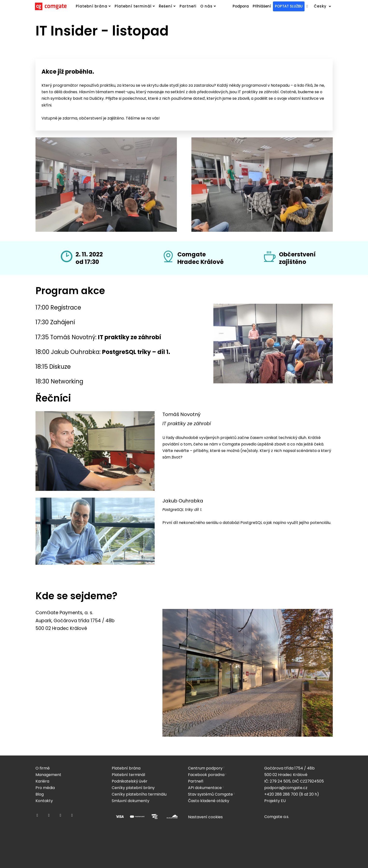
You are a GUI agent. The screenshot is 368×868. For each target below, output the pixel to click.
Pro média (45, 788)
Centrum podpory (205, 768)
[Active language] (326, 6)
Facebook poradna (206, 775)
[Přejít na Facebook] (37, 815)
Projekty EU (275, 801)
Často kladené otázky (209, 801)
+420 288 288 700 (281, 794)
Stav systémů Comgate (210, 794)
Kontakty (44, 801)
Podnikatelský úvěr (130, 781)
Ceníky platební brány (133, 788)
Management (48, 775)
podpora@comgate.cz (286, 788)
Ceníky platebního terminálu (139, 794)
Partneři (196, 781)
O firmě (43, 768)
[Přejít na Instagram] (49, 815)
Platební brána (126, 768)
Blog (40, 794)
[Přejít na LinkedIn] (61, 815)
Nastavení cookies (205, 817)
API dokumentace (205, 788)
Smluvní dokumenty (131, 801)
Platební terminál (128, 775)
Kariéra (42, 781)
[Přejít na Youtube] (72, 815)
